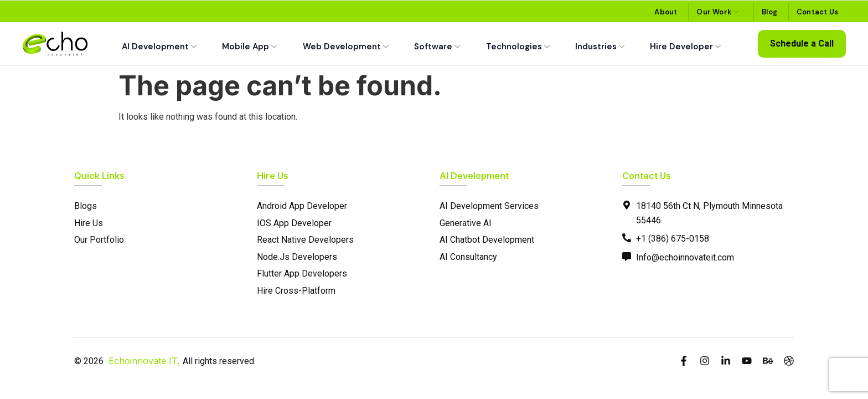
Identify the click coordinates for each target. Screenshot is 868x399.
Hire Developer (685, 47)
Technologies (518, 47)
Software (437, 47)
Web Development (346, 47)
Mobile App (249, 47)
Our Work (718, 12)
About (666, 12)
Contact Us (817, 12)
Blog (769, 12)
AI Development (159, 47)
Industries (600, 47)
